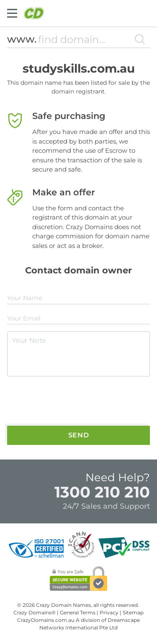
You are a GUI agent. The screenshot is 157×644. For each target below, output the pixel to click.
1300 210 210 (102, 492)
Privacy (109, 612)
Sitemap (133, 612)
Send (79, 435)
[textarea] (78, 354)
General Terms (78, 612)
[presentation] (71, 402)
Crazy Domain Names (63, 605)
